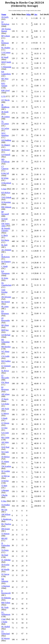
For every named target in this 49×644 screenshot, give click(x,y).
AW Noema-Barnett (6, 30)
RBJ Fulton (6, 603)
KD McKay (6, 193)
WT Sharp (5, 351)
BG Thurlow (6, 524)
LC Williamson (6, 613)
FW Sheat (5, 382)
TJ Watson (5, 534)
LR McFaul (6, 335)
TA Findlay (6, 505)
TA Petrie (5, 550)
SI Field (4, 219)
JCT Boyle (5, 100)
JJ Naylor (5, 481)
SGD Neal (5, 447)
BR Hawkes (6, 347)
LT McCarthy (5, 377)
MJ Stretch (6, 302)
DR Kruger (6, 529)
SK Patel (5, 555)
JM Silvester (6, 297)
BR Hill (4, 538)
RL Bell (4, 245)
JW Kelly (5, 17)
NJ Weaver (6, 638)
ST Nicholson (5, 23)
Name (4, 14)
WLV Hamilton (5, 134)
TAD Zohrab (6, 197)
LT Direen (5, 423)
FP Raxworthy (6, 319)
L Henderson (6, 519)
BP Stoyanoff (5, 213)
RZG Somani (4, 85)
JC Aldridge (6, 560)
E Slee (4, 501)
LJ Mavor (5, 413)
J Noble (4, 622)
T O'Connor (6, 52)
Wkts (28, 14)
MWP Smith (6, 62)
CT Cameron (5, 167)
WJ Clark (5, 452)
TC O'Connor (5, 123)
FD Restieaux (5, 312)
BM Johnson (6, 207)
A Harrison (6, 586)
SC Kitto (5, 278)
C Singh (4, 266)
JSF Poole (5, 409)
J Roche (4, 495)
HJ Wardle (5, 569)
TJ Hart (4, 486)
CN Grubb (5, 356)
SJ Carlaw (5, 128)
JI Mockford (6, 183)
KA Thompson (5, 272)
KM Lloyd (5, 90)
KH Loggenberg (6, 73)
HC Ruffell (6, 627)
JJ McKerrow (6, 256)
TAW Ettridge (4, 291)
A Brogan (5, 490)
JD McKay (6, 457)
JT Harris (5, 399)
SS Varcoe (5, 574)
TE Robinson (5, 42)
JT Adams (5, 462)
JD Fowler (5, 565)
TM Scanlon (6, 466)
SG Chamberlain (6, 284)
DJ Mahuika (6, 598)
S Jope (4, 189)
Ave (36, 14)
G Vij (3, 96)
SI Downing (6, 202)
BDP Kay (5, 330)
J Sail (3, 619)
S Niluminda (6, 67)
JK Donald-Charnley (6, 229)
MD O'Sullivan (5, 160)
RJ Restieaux (5, 388)
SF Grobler (6, 471)
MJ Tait (4, 510)
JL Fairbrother (6, 544)
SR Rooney (6, 150)
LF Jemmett (6, 366)
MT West (5, 79)
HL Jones (5, 306)
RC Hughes (6, 48)
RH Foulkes (6, 361)
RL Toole (5, 607)
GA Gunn (5, 433)
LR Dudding (6, 140)
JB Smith (5, 112)
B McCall (5, 173)
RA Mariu (5, 240)
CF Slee (4, 428)
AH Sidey (5, 442)
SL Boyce (5, 371)
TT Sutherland (5, 633)
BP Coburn (6, 36)
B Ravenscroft (6, 592)
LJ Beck (5, 235)
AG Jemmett (6, 250)
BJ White (5, 178)
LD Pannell (6, 155)
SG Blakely (6, 145)
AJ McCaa (5, 476)
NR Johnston (5, 580)
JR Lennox (6, 117)
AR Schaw (5, 394)
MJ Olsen (5, 325)
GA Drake (5, 404)
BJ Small (5, 57)
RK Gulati (5, 437)
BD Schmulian (5, 341)
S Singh (4, 418)
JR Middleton (5, 106)
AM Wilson (6, 514)
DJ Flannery (6, 262)
